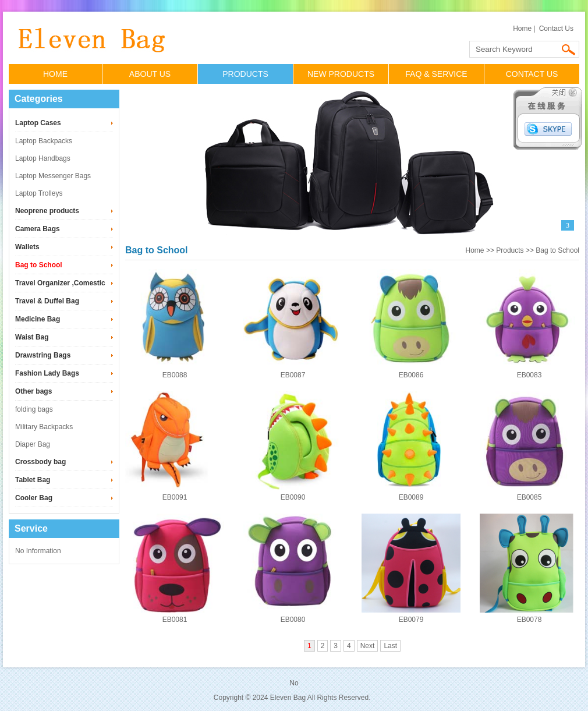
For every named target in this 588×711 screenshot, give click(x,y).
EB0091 (175, 497)
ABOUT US (150, 74)
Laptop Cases (38, 123)
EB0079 (411, 620)
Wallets (27, 247)
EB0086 (411, 375)
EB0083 (529, 375)
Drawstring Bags (43, 355)
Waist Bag (32, 337)
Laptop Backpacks (44, 141)
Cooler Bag (34, 498)
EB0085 (529, 497)
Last (390, 646)
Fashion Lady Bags (47, 373)
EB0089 (411, 497)
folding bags (34, 409)
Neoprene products (47, 211)
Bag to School (39, 265)
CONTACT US (532, 74)
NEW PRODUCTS (341, 74)
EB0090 (293, 497)
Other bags (33, 391)
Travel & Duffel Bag (47, 301)
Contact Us (556, 29)
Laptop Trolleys (39, 193)
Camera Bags (38, 229)
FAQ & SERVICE (436, 74)
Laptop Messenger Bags (53, 176)
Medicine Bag (38, 319)
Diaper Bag (33, 444)
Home (522, 29)
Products (510, 250)
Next (368, 646)
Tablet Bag (33, 480)
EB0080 (293, 620)
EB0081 (175, 620)
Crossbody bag (40, 462)
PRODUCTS (245, 74)
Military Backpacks (44, 427)
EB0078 (529, 620)
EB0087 (293, 375)
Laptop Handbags (43, 158)
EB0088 (175, 375)
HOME (55, 74)
